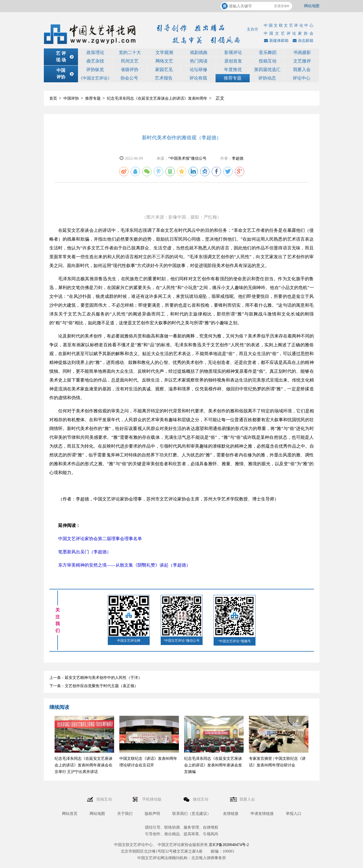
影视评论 (233, 52)
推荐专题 (233, 78)
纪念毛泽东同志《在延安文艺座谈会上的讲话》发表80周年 (157, 98)
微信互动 (201, 799)
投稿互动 (268, 61)
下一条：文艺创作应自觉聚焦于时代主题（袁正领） (94, 686)
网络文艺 (164, 61)
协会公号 (129, 78)
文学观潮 (164, 52)
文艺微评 (302, 61)
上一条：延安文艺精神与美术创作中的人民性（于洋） (96, 678)
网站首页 (70, 814)
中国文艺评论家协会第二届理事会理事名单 (100, 539)
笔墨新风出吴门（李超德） (85, 552)
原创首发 (233, 61)
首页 (53, 98)
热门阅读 (199, 61)
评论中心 (302, 78)
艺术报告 (164, 78)
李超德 (238, 158)
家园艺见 (164, 70)
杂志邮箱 (302, 41)
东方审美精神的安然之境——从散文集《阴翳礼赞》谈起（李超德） (124, 565)
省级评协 (130, 70)
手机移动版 (152, 799)
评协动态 (267, 78)
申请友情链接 (262, 814)
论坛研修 (198, 70)
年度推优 (233, 70)
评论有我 (198, 78)
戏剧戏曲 (199, 52)
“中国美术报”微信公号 (187, 158)
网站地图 (312, 6)
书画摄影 (302, 52)
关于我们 (125, 814)
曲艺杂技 (95, 61)
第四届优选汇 (267, 70)
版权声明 (152, 814)
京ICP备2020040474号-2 (229, 845)
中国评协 (71, 98)
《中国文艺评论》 (95, 78)
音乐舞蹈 (268, 52)
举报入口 (294, 814)
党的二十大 (130, 52)
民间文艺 (130, 61)
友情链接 (231, 814)
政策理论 (95, 52)
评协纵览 (95, 70)
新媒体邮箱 (276, 41)
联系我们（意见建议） (192, 814)
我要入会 (302, 70)
